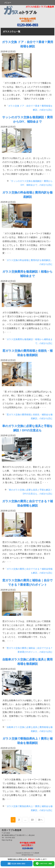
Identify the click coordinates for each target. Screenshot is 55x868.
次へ (40, 820)
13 (32, 820)
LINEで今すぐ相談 (44, 863)
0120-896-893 (17, 863)
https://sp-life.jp (7, 840)
